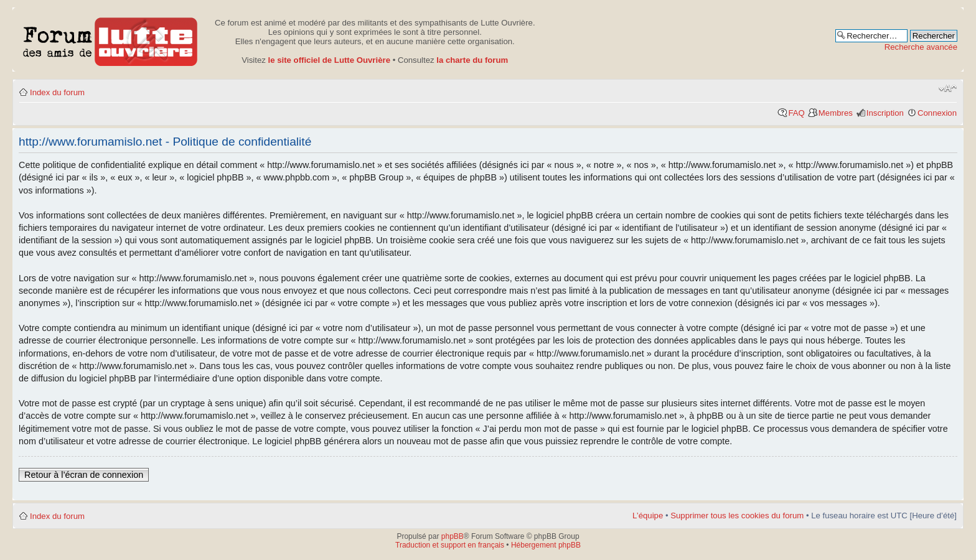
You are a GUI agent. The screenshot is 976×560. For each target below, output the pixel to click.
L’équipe (648, 516)
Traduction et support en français (450, 545)
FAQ (796, 113)
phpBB (453, 536)
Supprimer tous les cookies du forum (737, 516)
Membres (836, 113)
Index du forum (57, 92)
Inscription (885, 113)
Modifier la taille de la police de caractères (948, 88)
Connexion (937, 113)
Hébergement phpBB (546, 545)
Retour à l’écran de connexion (84, 475)
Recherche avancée (921, 47)
